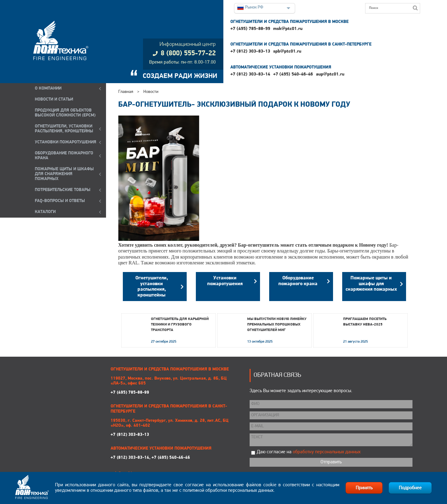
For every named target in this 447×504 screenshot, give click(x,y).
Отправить (331, 462)
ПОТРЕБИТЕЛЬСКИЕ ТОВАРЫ (63, 190)
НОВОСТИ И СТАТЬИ (54, 99)
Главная (126, 92)
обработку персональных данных (327, 452)
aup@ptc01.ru (330, 74)
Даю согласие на (309, 452)
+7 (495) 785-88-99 (250, 29)
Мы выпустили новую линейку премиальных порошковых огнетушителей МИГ (277, 325)
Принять (364, 488)
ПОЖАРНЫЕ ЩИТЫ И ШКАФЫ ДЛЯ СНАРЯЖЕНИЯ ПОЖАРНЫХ (64, 174)
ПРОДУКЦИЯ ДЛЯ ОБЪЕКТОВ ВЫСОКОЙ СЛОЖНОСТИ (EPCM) (65, 113)
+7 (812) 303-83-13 (250, 52)
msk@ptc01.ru (288, 29)
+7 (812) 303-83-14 (250, 74)
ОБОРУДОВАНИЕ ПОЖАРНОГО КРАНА (64, 156)
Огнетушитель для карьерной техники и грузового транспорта (180, 325)
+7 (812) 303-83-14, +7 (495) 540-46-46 (150, 458)
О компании (48, 88)
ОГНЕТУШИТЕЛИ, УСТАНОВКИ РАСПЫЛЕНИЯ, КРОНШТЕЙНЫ (64, 129)
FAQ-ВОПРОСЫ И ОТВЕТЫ (60, 201)
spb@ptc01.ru (287, 52)
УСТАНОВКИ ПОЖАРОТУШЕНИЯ (66, 142)
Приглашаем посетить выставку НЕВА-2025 (365, 322)
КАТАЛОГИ (45, 212)
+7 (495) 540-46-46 (293, 74)
